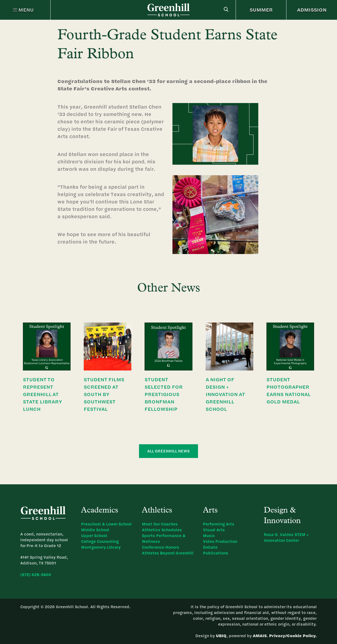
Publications (216, 553)
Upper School (94, 536)
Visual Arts (214, 530)
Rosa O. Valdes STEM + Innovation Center (286, 537)
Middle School (95, 530)
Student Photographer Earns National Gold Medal (288, 390)
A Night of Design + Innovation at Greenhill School (225, 394)
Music (209, 536)
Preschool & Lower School (106, 524)
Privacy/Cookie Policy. (293, 636)
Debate (210, 547)
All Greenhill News (168, 451)
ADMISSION (312, 10)
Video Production (220, 541)
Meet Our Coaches (160, 524)
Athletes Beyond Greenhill (168, 553)
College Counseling (100, 541)
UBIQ (221, 636)
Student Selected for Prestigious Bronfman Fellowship (164, 394)
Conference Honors (161, 547)
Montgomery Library (101, 547)
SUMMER (261, 10)
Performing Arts (219, 524)
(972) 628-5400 (36, 575)
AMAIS (260, 636)
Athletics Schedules (162, 530)
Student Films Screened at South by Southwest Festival (104, 394)
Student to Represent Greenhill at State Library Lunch (42, 394)
